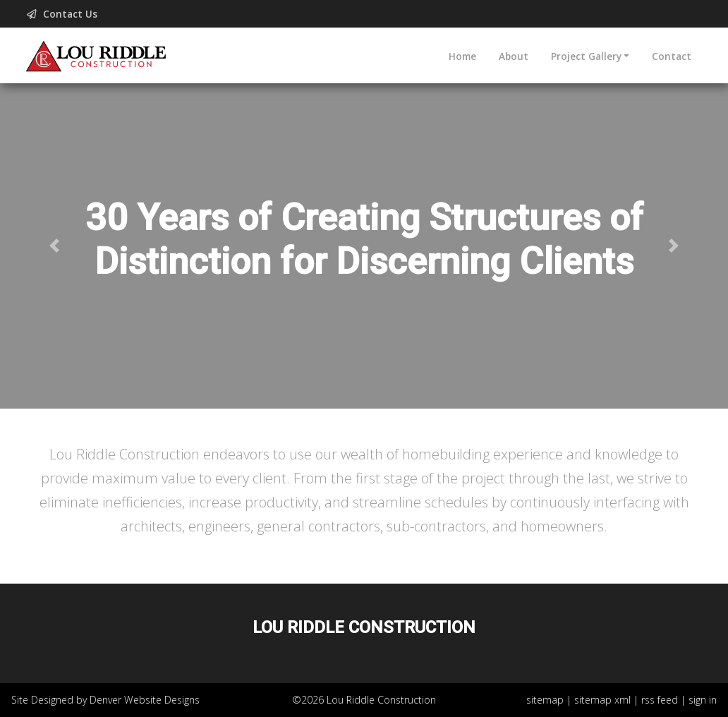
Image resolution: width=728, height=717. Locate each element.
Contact (672, 56)
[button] (55, 246)
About (514, 56)
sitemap (545, 700)
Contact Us (63, 14)
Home (462, 56)
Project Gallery (586, 56)
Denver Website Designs (145, 700)
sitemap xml (602, 700)
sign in (703, 700)
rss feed (660, 700)
